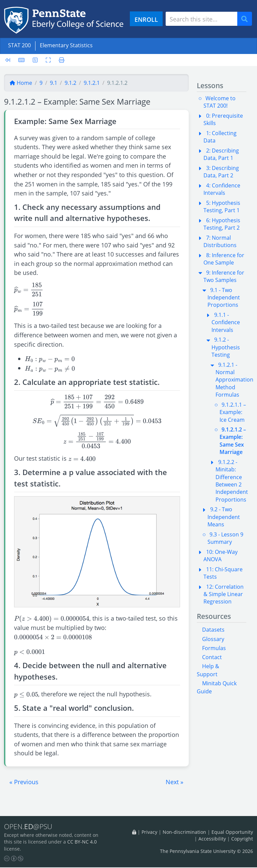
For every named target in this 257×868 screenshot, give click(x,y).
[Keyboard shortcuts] (21, 60)
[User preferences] (35, 60)
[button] (24, 782)
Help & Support (208, 670)
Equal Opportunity (232, 832)
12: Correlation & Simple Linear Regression (224, 594)
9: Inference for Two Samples (224, 276)
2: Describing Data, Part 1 (221, 154)
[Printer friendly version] (60, 60)
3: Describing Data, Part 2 (221, 172)
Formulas (214, 648)
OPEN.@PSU (29, 827)
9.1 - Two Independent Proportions (224, 298)
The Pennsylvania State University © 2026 (206, 851)
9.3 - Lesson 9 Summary (225, 538)
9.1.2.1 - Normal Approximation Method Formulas (234, 380)
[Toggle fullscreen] (48, 60)
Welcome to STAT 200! (220, 102)
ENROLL (146, 19)
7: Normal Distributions (220, 241)
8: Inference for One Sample (224, 259)
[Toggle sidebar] (10, 60)
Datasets (213, 630)
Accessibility (212, 839)
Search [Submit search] (247, 19)
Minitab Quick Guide (217, 687)
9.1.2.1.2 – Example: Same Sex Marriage (233, 441)
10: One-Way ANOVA (221, 556)
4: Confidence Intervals (222, 189)
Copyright (242, 839)
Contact (212, 657)
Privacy (149, 832)
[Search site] (201, 19)
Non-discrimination (184, 832)
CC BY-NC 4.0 (82, 842)
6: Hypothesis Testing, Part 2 (222, 224)
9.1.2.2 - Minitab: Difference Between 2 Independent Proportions (232, 481)
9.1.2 (70, 83)
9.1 (54, 83)
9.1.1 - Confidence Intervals (226, 322)
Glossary (213, 639)
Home (21, 83)
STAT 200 (19, 45)
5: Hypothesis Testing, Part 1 (222, 207)
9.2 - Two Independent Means (224, 517)
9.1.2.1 (92, 83)
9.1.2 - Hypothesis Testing (226, 347)
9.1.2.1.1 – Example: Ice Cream (233, 412)
